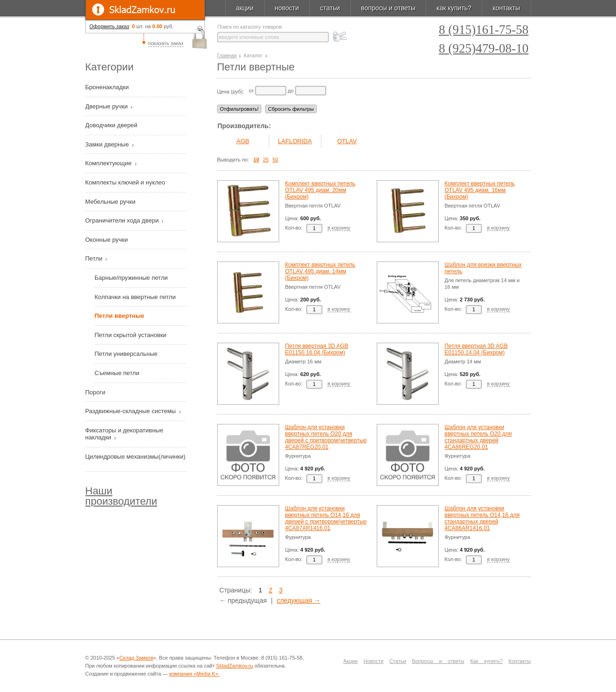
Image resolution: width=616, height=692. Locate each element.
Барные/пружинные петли (131, 278)
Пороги (96, 392)
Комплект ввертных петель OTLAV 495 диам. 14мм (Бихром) (320, 271)
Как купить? (486, 661)
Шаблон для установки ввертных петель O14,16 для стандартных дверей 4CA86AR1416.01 (482, 518)
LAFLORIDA (295, 141)
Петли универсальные (126, 354)
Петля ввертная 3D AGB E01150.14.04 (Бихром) (476, 349)
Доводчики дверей (112, 125)
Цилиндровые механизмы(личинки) (136, 457)
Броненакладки (108, 87)
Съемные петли (117, 373)
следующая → (299, 600)
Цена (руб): (231, 92)
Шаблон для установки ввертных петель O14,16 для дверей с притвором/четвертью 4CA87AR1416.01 (326, 518)
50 (275, 160)
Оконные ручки (108, 240)
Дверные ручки (107, 106)
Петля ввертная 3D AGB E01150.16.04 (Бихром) (317, 349)
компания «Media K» (195, 674)
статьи (330, 8)
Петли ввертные (120, 316)
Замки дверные (108, 144)
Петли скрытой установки (131, 335)
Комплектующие (110, 163)
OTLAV (347, 141)
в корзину (339, 228)
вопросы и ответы (388, 8)
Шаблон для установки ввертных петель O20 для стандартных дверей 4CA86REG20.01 (478, 437)
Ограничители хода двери (123, 220)
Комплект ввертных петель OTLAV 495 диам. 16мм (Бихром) (480, 190)
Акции (351, 661)
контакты (506, 8)
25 (266, 160)
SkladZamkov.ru (145, 10)
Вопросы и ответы (438, 661)
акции (245, 8)
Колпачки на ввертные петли (135, 297)
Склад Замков (136, 658)
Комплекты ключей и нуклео (126, 182)
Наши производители (122, 496)
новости (287, 8)
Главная (227, 55)
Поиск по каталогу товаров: (251, 27)
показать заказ (166, 43)
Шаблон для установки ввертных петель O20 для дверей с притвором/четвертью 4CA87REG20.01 (326, 437)
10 (256, 160)
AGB (243, 141)
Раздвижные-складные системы (132, 411)
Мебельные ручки (111, 202)
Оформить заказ (110, 26)
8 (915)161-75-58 (483, 30)
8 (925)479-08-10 (483, 49)
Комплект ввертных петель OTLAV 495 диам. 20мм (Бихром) (320, 190)
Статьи (398, 661)
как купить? (454, 8)
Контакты (520, 661)
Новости (374, 661)
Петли (95, 258)
